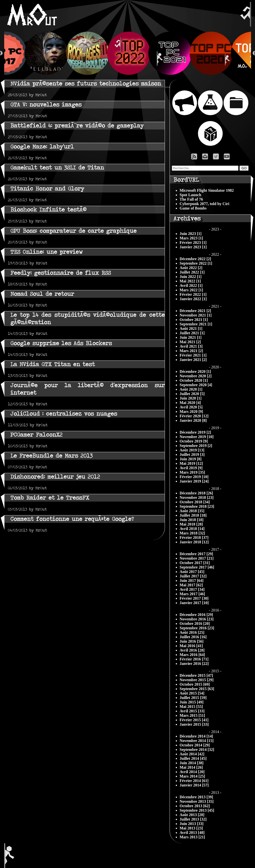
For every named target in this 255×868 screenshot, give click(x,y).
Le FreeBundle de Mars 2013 (51, 456)
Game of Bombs (193, 208)
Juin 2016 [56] (192, 641)
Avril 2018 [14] (192, 529)
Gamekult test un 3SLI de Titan (57, 168)
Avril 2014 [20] (192, 772)
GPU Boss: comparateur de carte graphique (73, 231)
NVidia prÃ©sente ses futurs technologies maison (86, 84)
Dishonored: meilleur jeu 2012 (55, 477)
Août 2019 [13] (192, 450)
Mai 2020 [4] (190, 403)
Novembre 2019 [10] (197, 437)
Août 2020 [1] (191, 389)
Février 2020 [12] (194, 416)
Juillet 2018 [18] (193, 515)
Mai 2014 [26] (191, 767)
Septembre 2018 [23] (197, 506)
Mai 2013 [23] (191, 828)
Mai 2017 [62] (191, 585)
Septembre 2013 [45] (197, 810)
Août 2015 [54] (192, 693)
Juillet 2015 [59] (193, 698)
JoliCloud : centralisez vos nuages (64, 414)
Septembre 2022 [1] (196, 263)
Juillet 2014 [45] (193, 758)
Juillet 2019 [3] (192, 455)
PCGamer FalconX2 (36, 435)
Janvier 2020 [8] (193, 420)
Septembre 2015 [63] (197, 689)
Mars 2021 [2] (191, 351)
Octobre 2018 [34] (195, 502)
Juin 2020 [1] (191, 398)
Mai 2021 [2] (190, 342)
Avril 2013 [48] (192, 833)
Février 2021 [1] (193, 355)
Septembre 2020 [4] (196, 385)
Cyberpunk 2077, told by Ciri (205, 204)
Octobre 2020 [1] (194, 380)
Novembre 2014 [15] (197, 741)
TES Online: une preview (46, 252)
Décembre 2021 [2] (196, 311)
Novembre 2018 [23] (197, 498)
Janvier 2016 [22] (194, 664)
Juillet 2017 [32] (193, 576)
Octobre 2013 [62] (195, 806)
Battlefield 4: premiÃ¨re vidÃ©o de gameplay (77, 126)
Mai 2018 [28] (191, 524)
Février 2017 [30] (194, 598)
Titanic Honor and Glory (47, 189)
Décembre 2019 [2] (196, 432)
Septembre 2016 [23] (197, 628)
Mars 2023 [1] (191, 238)
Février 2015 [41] (194, 720)
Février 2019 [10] (194, 477)
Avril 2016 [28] (192, 650)
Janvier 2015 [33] (194, 724)
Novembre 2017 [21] (197, 558)
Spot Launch (191, 195)
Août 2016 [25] (192, 632)
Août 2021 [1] (191, 328)
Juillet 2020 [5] (192, 394)
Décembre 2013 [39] (196, 797)
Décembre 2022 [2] (196, 259)
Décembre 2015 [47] (196, 675)
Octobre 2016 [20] (195, 624)
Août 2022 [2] (191, 268)
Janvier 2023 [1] (193, 247)
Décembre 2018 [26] (196, 493)
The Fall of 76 (191, 199)
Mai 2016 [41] (191, 646)
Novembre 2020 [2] (196, 376)
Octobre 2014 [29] (195, 745)
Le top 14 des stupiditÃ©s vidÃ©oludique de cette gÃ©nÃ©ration (88, 319)
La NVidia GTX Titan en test (53, 364)
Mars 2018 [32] (192, 533)
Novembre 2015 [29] (197, 680)
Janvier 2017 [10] (194, 603)
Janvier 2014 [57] (194, 785)
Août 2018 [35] (192, 511)
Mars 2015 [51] (192, 715)
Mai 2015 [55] (191, 707)
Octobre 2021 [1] (194, 320)
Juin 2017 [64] (192, 581)
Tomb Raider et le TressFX (50, 498)
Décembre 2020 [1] (196, 371)
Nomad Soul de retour (42, 294)
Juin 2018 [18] (192, 520)
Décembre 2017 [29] (196, 554)
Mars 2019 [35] (192, 472)
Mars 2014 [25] (192, 776)
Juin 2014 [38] (192, 763)
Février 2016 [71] (194, 659)
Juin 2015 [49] (192, 702)
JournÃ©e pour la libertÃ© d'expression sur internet (88, 389)
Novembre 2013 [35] (197, 801)
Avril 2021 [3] (191, 346)
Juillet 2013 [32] (193, 819)
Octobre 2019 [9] (194, 441)
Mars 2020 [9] (191, 412)
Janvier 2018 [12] (194, 542)
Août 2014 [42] (192, 754)
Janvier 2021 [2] (193, 360)
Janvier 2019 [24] (194, 481)
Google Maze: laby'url (42, 147)
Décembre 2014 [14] (196, 736)
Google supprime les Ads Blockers (61, 343)
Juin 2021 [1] (191, 337)
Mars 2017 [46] (192, 594)
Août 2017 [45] (192, 572)
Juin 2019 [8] (191, 459)
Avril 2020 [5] (191, 407)
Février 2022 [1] (193, 294)
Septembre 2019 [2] (196, 446)
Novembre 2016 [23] (197, 619)
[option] (128, 53)
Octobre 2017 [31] (195, 563)
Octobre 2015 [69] (195, 684)
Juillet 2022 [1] (192, 272)
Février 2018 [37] (194, 538)
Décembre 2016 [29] (196, 615)
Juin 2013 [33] (192, 824)
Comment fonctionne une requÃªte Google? (72, 519)
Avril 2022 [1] (191, 286)
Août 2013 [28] (192, 815)
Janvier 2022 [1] (193, 299)
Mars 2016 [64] (192, 655)
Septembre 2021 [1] (196, 324)
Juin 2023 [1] (191, 234)
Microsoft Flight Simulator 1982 (207, 190)
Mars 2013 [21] (192, 837)
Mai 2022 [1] (190, 281)
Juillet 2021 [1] (192, 333)
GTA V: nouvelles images (46, 105)
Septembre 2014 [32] (197, 750)
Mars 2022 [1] (191, 290)
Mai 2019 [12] (191, 463)
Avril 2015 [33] (192, 711)
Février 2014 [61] (194, 781)
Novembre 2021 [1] (196, 315)
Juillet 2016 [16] (193, 637)
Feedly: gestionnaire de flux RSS (61, 273)
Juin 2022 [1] (191, 277)
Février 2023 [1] (193, 243)
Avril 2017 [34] (192, 589)
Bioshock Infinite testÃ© (48, 210)
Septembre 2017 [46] (197, 567)
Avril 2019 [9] (191, 468)
